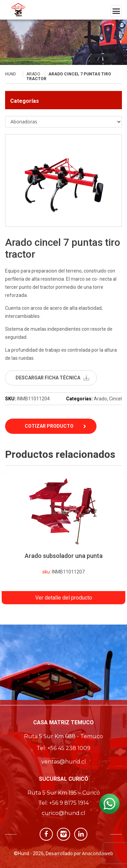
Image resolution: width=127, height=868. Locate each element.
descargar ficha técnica (48, 378)
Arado (33, 74)
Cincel (115, 399)
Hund (10, 74)
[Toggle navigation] (116, 11)
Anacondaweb (98, 853)
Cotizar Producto (49, 426)
